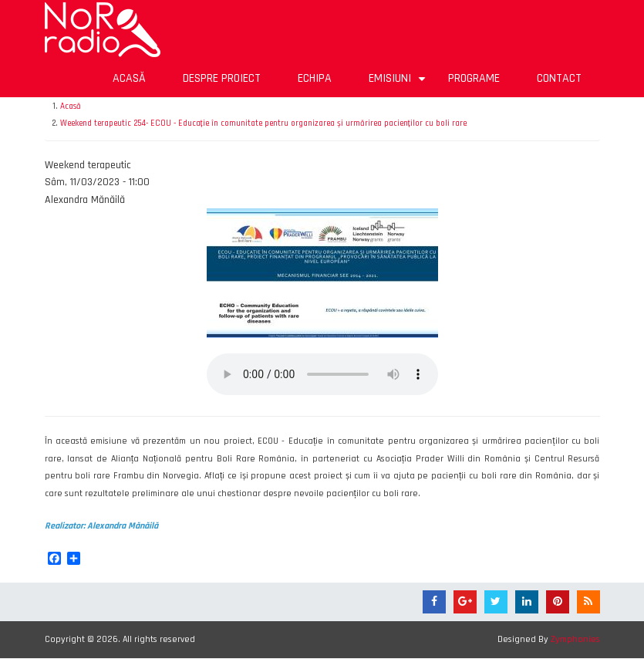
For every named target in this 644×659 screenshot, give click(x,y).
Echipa (315, 78)
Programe (474, 78)
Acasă (129, 78)
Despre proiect (222, 78)
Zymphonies (575, 639)
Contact (559, 78)
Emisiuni (399, 84)
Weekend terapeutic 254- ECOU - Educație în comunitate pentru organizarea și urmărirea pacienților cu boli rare (263, 123)
